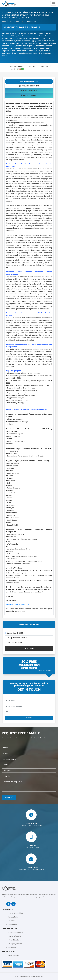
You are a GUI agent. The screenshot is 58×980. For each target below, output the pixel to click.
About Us (12, 921)
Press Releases (14, 955)
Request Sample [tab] (29, 95)
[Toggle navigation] (53, 3)
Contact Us (13, 925)
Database (12, 948)
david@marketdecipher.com (17, 604)
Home (4, 21)
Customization (29, 90)
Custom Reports (15, 936)
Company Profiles (15, 944)
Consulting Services (16, 940)
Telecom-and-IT (15, 21)
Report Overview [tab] (29, 81)
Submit (9, 797)
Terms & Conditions (16, 913)
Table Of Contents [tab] (29, 86)
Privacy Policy (14, 917)
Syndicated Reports (16, 932)
